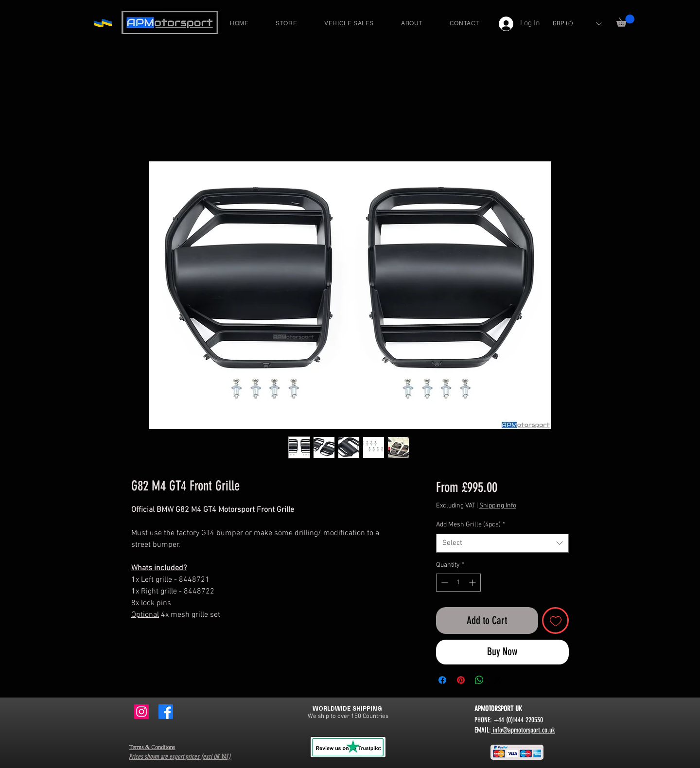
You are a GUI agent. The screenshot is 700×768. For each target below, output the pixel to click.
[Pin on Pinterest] (461, 680)
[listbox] (577, 24)
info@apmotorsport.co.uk (523, 730)
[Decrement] (444, 583)
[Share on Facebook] (442, 680)
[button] (625, 21)
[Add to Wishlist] (555, 620)
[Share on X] (498, 680)
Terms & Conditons (152, 747)
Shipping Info (498, 506)
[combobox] (502, 543)
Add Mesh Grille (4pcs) (471, 525)
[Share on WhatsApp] (479, 680)
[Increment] (473, 583)
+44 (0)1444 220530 (518, 720)
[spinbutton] (458, 583)
